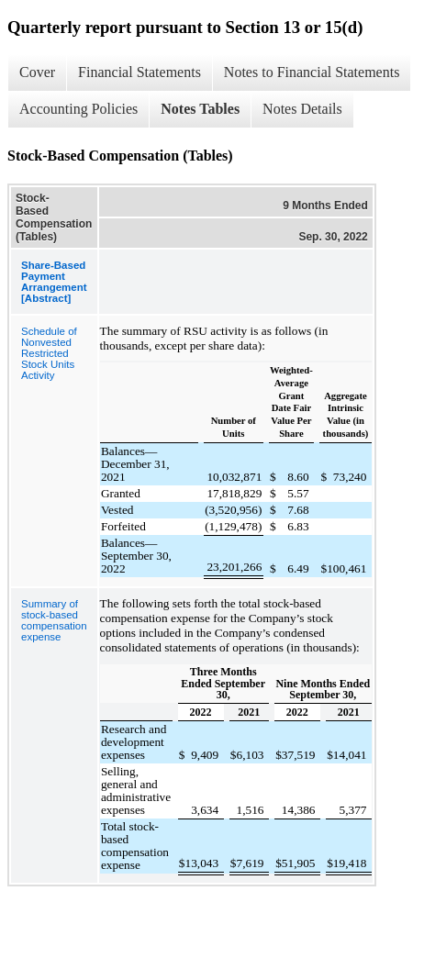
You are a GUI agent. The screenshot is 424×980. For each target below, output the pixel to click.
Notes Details (302, 109)
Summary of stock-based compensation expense (54, 620)
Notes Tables (200, 109)
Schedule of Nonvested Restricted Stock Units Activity (49, 353)
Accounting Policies (78, 109)
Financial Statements (139, 72)
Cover (37, 72)
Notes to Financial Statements (312, 72)
